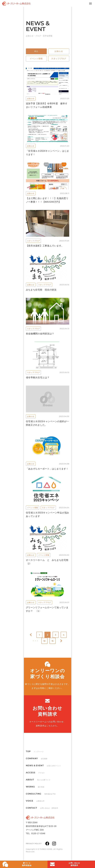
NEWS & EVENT (44, 766)
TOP (35, 751)
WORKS (35, 787)
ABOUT (38, 780)
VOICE (35, 801)
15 (53, 641)
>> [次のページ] (61, 641)
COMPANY (37, 758)
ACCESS (35, 773)
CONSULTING (41, 794)
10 (45, 641)
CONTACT (42, 808)
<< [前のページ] (31, 635)
